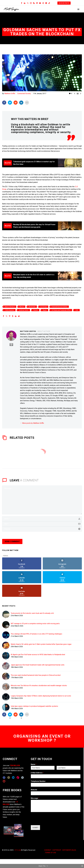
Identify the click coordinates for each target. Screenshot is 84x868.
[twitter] (22, 777)
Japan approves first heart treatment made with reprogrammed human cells (38, 665)
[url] (42, 529)
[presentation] (46, 822)
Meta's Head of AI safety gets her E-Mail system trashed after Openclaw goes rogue (41, 644)
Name (34, 764)
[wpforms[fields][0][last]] (68, 768)
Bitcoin (22, 307)
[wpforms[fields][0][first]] (43, 768)
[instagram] (9, 777)
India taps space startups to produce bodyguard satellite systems (34, 706)
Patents (36, 310)
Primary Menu (78, 9)
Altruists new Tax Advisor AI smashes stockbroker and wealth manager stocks (39, 685)
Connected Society (24, 94)
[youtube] (4, 781)
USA (77, 310)
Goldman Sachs (24, 310)
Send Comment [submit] (12, 541)
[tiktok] (18, 777)
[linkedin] (13, 777)
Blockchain (32, 307)
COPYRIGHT (57, 850)
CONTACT (48, 850)
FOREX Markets (9, 310)
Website (34, 790)
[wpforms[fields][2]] (56, 806)
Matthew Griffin (10, 94)
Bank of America (10, 307)
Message (35, 798)
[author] (42, 519)
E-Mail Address (37, 773)
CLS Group (43, 307)
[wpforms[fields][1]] (56, 776)
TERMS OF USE (50, 853)
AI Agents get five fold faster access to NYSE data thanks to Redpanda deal (38, 654)
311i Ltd (18, 850)
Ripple (45, 310)
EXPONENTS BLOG (69, 850)
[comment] (42, 500)
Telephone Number (38, 781)
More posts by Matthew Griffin (33, 423)
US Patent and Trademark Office (61, 310)
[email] (42, 524)
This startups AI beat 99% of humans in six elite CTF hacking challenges (36, 634)
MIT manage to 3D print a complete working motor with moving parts (35, 623)
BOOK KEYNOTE (64, 3)
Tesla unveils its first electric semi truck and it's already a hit (32, 613)
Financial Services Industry (59, 307)
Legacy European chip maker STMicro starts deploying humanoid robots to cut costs (41, 696)
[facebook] (4, 777)
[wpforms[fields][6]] (56, 785)
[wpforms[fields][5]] (56, 793)
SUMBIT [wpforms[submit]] (35, 827)
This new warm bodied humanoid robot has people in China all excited (36, 675)
